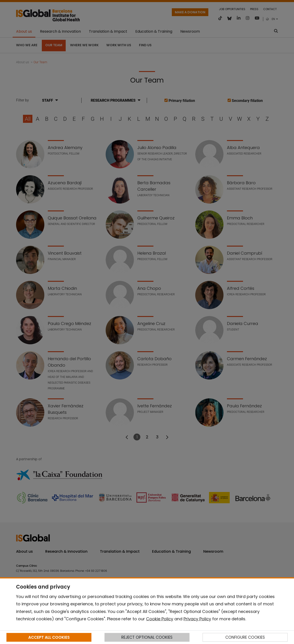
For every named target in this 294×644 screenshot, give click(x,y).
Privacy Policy (197, 619)
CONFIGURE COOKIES (245, 637)
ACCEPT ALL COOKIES (49, 637)
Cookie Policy (160, 619)
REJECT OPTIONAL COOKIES (147, 637)
